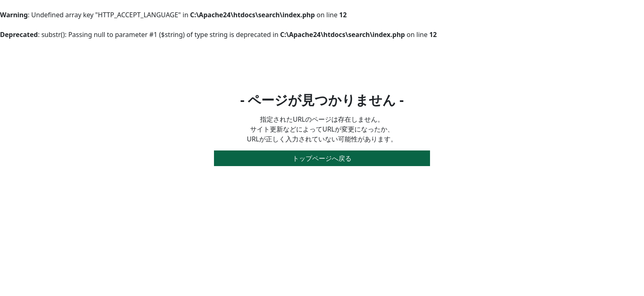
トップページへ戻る (322, 158)
